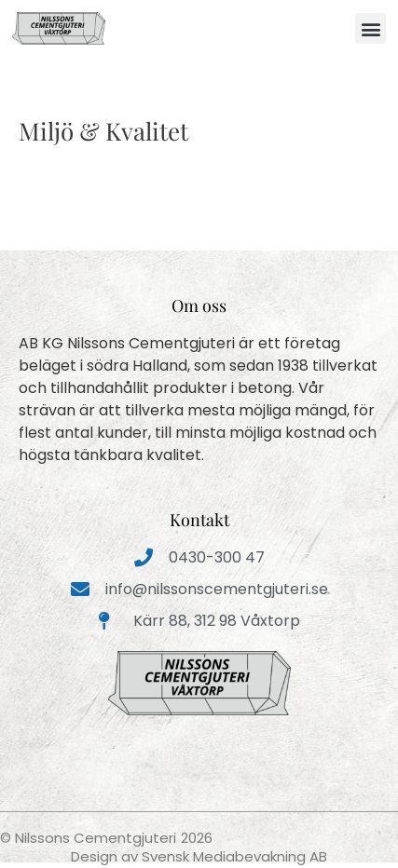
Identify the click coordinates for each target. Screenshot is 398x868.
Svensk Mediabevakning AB (234, 856)
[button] (371, 28)
